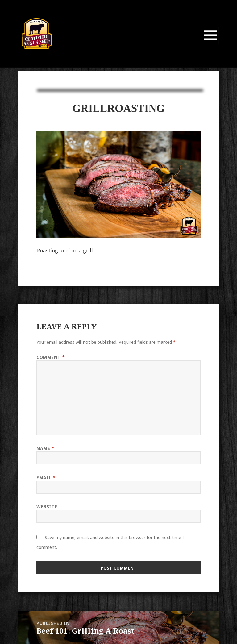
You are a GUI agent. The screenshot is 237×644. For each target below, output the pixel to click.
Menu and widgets (210, 44)
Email (46, 478)
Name (45, 448)
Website (47, 507)
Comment (51, 357)
